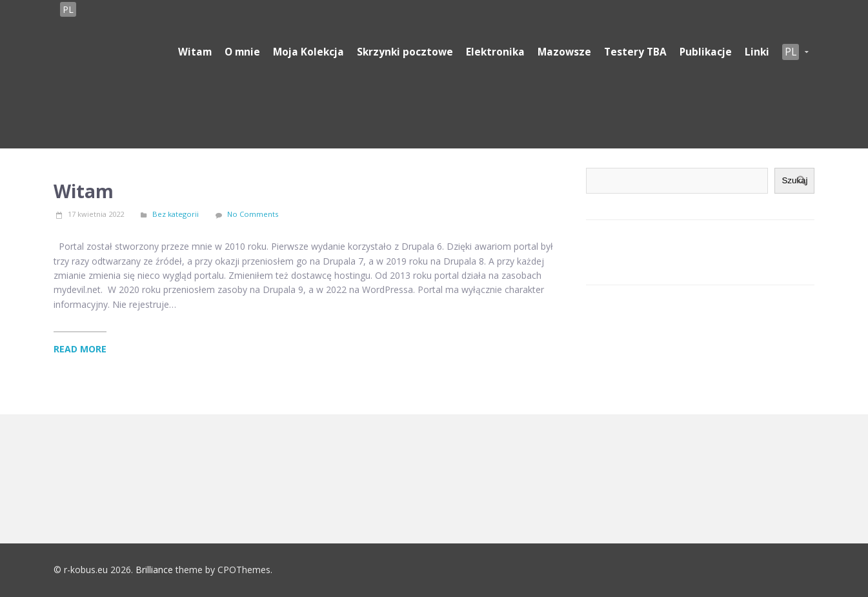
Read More (80, 349)
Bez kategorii (176, 214)
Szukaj (794, 180)
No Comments (253, 214)
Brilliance (154, 570)
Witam (84, 191)
